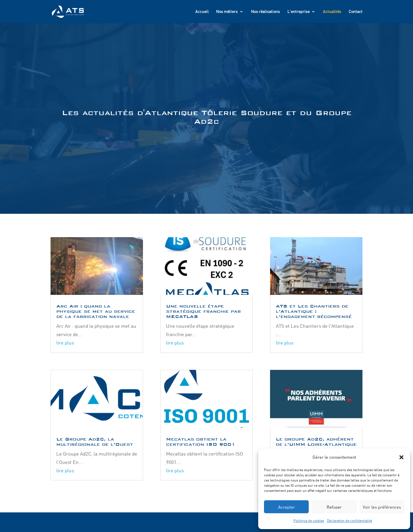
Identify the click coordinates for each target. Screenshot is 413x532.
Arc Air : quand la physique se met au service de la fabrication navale (96, 311)
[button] (401, 457)
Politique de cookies (309, 520)
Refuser (334, 507)
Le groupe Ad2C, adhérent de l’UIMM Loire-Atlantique (316, 442)
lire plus (65, 343)
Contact (356, 12)
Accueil (202, 12)
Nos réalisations (265, 12)
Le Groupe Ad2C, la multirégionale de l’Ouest (95, 442)
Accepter (287, 507)
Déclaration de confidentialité (349, 520)
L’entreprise (298, 12)
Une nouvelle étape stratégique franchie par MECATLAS (203, 311)
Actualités (332, 12)
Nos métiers (227, 12)
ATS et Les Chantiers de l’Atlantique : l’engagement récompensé (314, 311)
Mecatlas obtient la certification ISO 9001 (201, 442)
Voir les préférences (382, 507)
